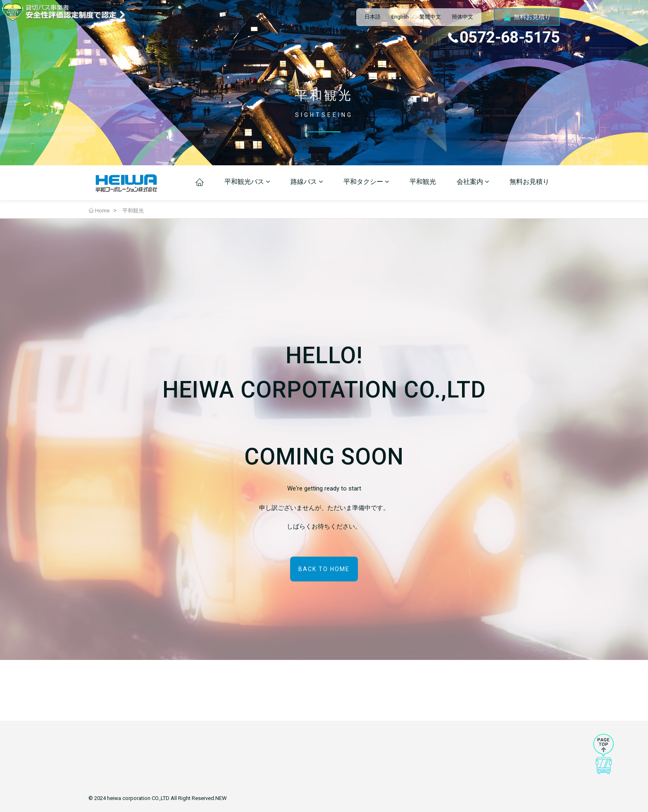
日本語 (373, 17)
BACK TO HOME (324, 569)
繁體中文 (430, 17)
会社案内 (473, 182)
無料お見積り (527, 17)
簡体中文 (462, 17)
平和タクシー (366, 182)
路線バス (307, 182)
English (400, 17)
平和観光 (423, 182)
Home (99, 211)
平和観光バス (247, 182)
